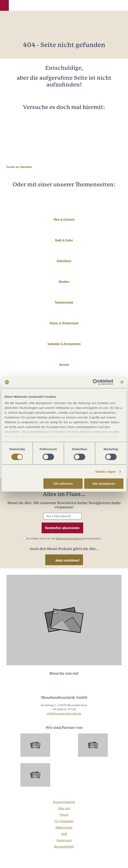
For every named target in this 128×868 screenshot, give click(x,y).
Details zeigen (105, 472)
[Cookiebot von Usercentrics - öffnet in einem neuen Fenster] (96, 382)
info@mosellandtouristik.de (64, 713)
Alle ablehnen (63, 484)
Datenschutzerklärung (69, 538)
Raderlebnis (64, 261)
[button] (4, 5)
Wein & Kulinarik (64, 219)
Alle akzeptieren (104, 484)
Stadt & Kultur (64, 240)
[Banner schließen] (122, 382)
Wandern (64, 281)
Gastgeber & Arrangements (64, 344)
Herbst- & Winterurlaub (64, 323)
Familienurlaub (64, 302)
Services (64, 364)
